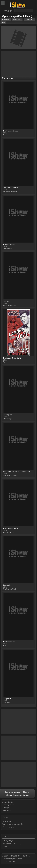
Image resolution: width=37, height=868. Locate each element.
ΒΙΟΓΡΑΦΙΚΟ (6, 20)
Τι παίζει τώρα (8, 841)
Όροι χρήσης (7, 810)
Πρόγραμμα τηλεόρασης (12, 843)
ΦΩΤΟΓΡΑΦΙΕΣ (29, 20)
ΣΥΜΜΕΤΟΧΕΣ (17, 20)
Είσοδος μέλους (8, 805)
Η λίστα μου (7, 821)
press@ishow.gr (18, 859)
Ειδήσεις (6, 846)
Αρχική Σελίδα (8, 802)
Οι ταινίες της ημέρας (10, 827)
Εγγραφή (6, 808)
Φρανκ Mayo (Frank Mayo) (17, 16)
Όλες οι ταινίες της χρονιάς (13, 824)
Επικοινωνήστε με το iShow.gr (17, 792)
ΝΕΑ (4, 23)
